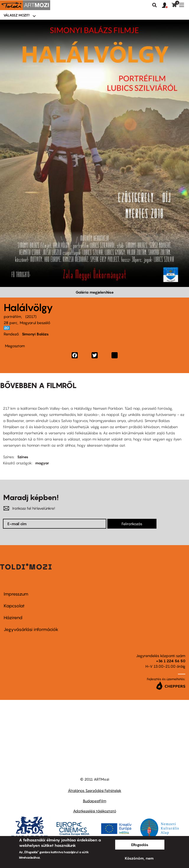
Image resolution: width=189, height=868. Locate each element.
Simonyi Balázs (35, 334)
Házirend (13, 618)
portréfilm (12, 316)
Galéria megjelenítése (95, 292)
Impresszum (16, 594)
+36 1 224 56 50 (171, 661)
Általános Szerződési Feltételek (95, 790)
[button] (167, 5)
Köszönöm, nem (139, 858)
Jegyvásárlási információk (31, 629)
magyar (42, 463)
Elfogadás (140, 845)
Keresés (155, 5)
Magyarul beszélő (35, 323)
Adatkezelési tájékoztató (95, 811)
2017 (31, 316)
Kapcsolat (14, 606)
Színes (23, 457)
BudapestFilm (95, 801)
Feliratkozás (132, 524)
